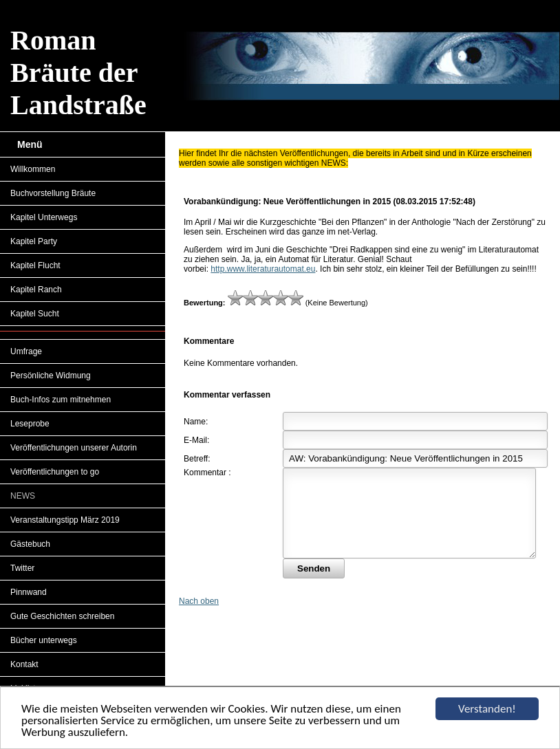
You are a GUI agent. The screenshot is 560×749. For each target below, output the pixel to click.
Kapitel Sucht (35, 314)
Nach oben (199, 618)
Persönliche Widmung (51, 376)
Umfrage (26, 351)
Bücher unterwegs (44, 640)
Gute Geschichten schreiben (62, 616)
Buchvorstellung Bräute (53, 193)
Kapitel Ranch (36, 290)
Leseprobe (30, 424)
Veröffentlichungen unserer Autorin (74, 448)
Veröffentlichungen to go (55, 472)
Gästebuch (30, 544)
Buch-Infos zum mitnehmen (61, 400)
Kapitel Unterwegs (44, 217)
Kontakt (24, 664)
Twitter (22, 568)
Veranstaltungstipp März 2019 (65, 520)
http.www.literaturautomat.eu (263, 269)
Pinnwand (29, 592)
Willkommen (33, 169)
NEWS (23, 496)
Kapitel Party (34, 241)
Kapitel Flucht (35, 265)
